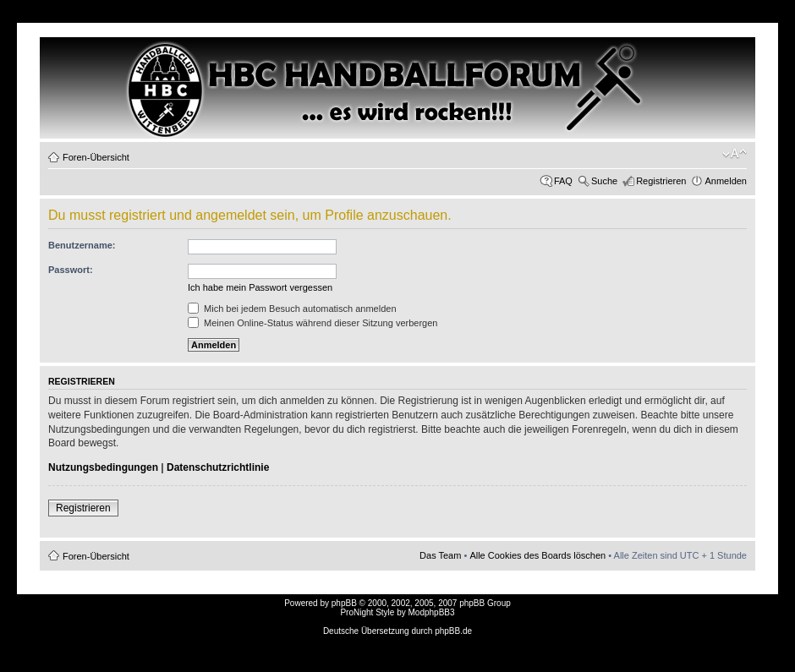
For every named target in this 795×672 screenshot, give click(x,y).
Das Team (440, 555)
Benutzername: (82, 245)
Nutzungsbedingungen (103, 467)
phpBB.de (453, 631)
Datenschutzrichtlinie (218, 467)
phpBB (344, 603)
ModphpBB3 (432, 612)
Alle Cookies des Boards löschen (537, 555)
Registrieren (661, 181)
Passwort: (71, 270)
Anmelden (726, 181)
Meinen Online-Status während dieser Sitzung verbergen (313, 323)
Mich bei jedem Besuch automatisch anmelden (292, 309)
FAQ (563, 181)
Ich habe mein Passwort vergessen (260, 287)
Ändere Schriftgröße (735, 154)
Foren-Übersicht (96, 157)
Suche (604, 181)
